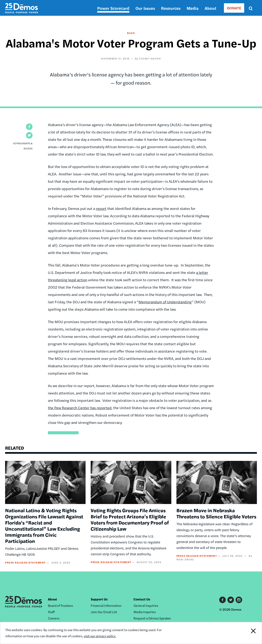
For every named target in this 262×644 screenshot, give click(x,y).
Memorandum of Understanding (165, 302)
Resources (171, 8)
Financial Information (106, 605)
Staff (51, 612)
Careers (54, 618)
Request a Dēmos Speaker (152, 618)
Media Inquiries (145, 612)
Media (193, 8)
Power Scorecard (113, 8)
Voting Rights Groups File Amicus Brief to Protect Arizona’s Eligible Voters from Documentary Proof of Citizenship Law (130, 519)
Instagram (239, 600)
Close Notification (249, 633)
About (210, 8)
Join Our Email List (104, 612)
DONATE (234, 8)
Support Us (99, 599)
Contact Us (142, 599)
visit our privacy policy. (100, 636)
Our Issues (145, 8)
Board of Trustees (60, 605)
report (101, 208)
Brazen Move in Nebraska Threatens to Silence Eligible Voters (216, 513)
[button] (29, 127)
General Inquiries (146, 605)
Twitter (231, 600)
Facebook (222, 600)
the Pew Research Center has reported (80, 408)
